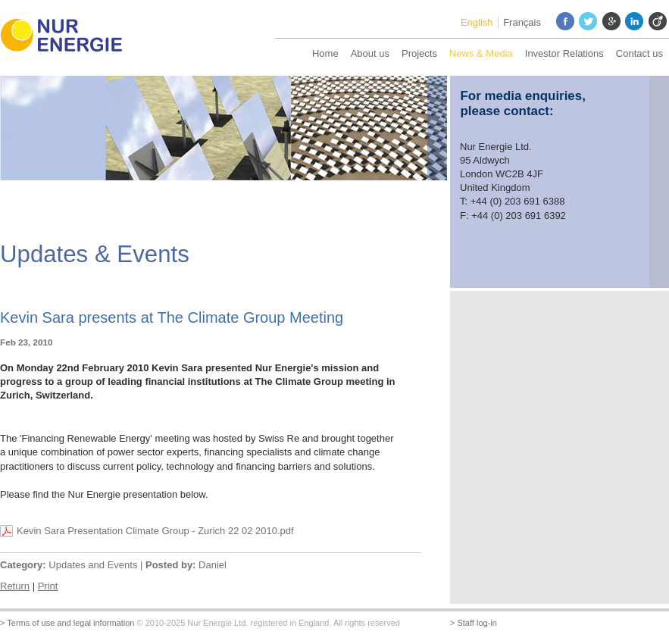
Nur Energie (68, 38)
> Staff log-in (474, 623)
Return (15, 586)
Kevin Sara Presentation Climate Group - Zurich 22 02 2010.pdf (155, 531)
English (477, 22)
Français (522, 22)
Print (48, 586)
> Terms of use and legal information (67, 623)
